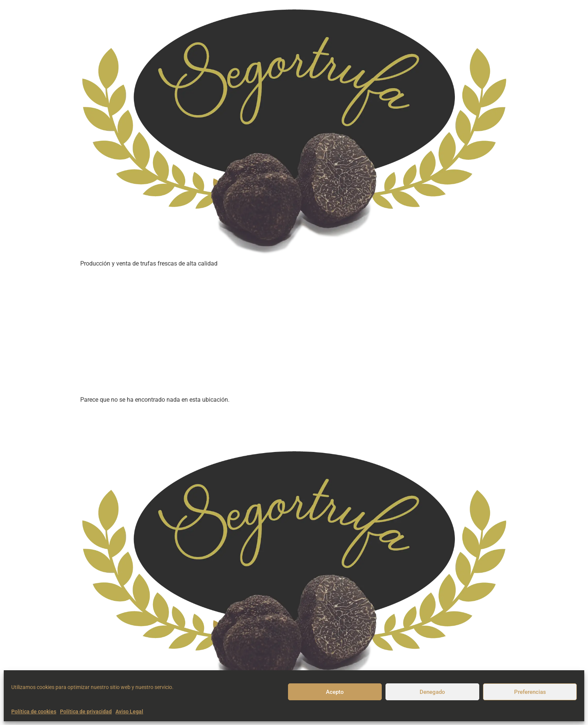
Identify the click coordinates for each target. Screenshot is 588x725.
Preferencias (530, 692)
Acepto (335, 692)
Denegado (432, 692)
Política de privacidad (86, 711)
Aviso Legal (129, 711)
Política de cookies (34, 711)
